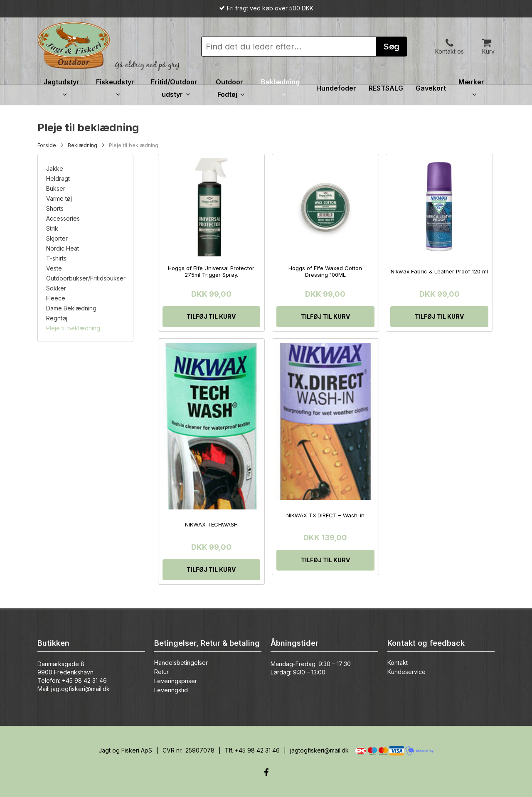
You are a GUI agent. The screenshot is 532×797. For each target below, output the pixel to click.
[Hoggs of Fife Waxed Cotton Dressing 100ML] (325, 207)
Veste (54, 268)
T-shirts (56, 258)
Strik (52, 229)
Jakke (55, 169)
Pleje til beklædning (73, 328)
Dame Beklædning (71, 308)
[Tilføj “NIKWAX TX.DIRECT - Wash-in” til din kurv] (325, 560)
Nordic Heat (63, 248)
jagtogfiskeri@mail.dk (80, 689)
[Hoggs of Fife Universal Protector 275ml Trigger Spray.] (212, 207)
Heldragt (58, 179)
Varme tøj (59, 199)
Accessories (63, 219)
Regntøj (57, 318)
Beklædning (83, 145)
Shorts (55, 209)
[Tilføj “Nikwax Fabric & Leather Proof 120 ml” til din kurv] (439, 317)
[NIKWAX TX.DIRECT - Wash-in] (325, 421)
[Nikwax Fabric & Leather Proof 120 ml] (439, 207)
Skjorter (57, 239)
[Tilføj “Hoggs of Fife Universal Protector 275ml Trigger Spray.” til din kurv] (212, 317)
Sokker (56, 288)
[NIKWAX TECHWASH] (212, 426)
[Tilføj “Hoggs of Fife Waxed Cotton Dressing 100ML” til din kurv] (325, 317)
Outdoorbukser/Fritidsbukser (85, 278)
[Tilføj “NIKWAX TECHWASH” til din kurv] (212, 570)
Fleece (56, 298)
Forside (47, 145)
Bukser (56, 189)
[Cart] (488, 42)
